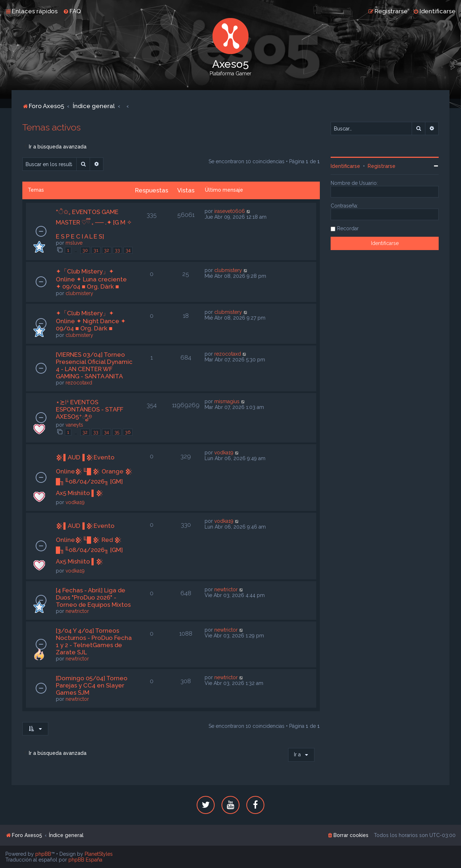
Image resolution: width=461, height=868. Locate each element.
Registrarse (382, 166)
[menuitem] (72, 11)
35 (117, 432)
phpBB (43, 854)
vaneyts (74, 425)
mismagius (227, 401)
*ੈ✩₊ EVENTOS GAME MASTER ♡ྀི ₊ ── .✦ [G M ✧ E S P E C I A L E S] (94, 224)
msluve (74, 243)
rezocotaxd (79, 383)
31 (96, 250)
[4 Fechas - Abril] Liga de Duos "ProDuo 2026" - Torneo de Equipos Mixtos (93, 597)
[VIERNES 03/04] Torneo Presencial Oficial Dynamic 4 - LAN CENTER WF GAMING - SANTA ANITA (94, 365)
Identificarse (345, 166)
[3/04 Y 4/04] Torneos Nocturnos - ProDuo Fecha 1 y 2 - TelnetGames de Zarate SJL (94, 641)
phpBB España (85, 860)
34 (128, 250)
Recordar (348, 228)
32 (107, 250)
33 (117, 250)
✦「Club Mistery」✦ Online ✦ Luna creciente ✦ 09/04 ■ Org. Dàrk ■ (91, 279)
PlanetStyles (99, 854)
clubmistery (79, 293)
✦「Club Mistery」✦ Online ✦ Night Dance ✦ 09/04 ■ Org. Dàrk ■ (91, 321)
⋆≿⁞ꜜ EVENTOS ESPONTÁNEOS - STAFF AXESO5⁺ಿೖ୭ (89, 409)
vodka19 (75, 502)
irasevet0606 (230, 211)
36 (128, 432)
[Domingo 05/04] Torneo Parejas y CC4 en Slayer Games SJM (92, 685)
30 (85, 250)
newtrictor (77, 611)
